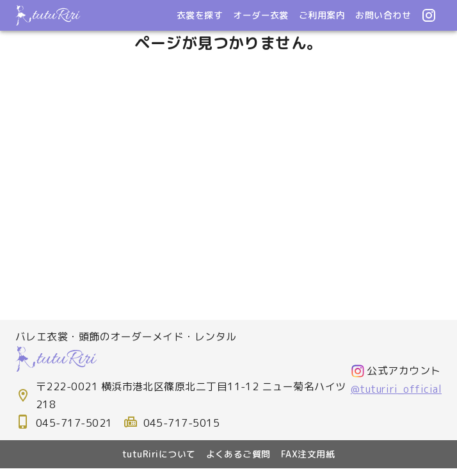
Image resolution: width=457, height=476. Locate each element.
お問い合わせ (383, 15)
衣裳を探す (200, 15)
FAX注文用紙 (308, 454)
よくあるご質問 (238, 454)
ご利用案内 (322, 15)
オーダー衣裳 (261, 15)
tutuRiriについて (159, 454)
